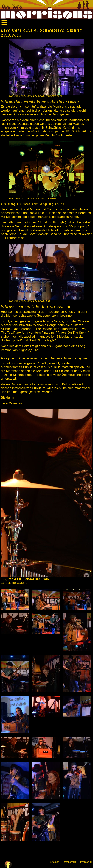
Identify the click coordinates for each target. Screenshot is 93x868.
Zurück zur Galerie (14, 583)
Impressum (86, 862)
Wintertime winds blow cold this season (40, 101)
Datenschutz (70, 862)
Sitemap (55, 862)
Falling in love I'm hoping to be (33, 204)
